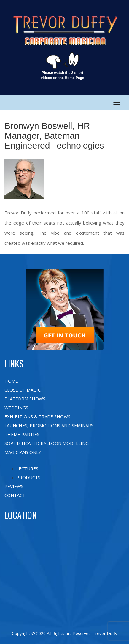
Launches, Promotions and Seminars (49, 425)
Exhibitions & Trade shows (37, 416)
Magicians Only (23, 452)
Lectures (27, 468)
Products (28, 477)
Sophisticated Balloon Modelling (47, 443)
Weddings (16, 408)
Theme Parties (22, 434)
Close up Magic (23, 390)
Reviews (14, 486)
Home (11, 381)
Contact (15, 495)
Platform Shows (25, 399)
